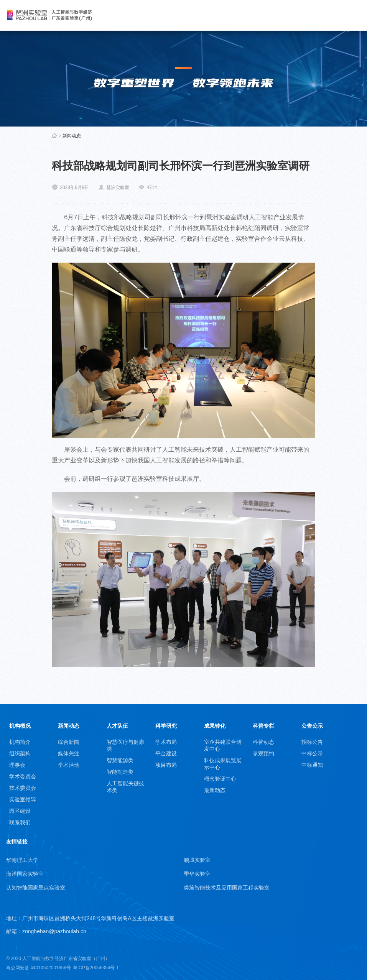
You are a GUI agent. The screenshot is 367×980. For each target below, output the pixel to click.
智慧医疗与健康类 (125, 745)
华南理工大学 (22, 860)
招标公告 (312, 742)
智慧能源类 (120, 760)
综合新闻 (69, 742)
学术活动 (69, 765)
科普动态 (263, 742)
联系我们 (20, 822)
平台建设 (166, 753)
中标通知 (312, 765)
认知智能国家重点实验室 (36, 888)
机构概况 (20, 726)
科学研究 (166, 726)
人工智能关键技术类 (125, 787)
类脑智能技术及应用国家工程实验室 (227, 888)
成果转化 (215, 726)
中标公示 (312, 753)
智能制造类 (120, 772)
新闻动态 (72, 136)
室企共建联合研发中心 (223, 745)
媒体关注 (69, 753)
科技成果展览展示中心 (223, 764)
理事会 (17, 765)
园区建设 (20, 811)
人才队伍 (117, 726)
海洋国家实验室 (25, 874)
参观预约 (263, 753)
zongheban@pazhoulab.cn (54, 931)
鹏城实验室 (197, 860)
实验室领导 (23, 799)
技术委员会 (23, 788)
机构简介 (20, 742)
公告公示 (312, 726)
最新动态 (215, 790)
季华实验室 (197, 874)
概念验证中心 (220, 779)
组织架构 (20, 753)
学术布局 (166, 742)
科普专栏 (263, 726)
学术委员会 (23, 776)
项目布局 (166, 765)
